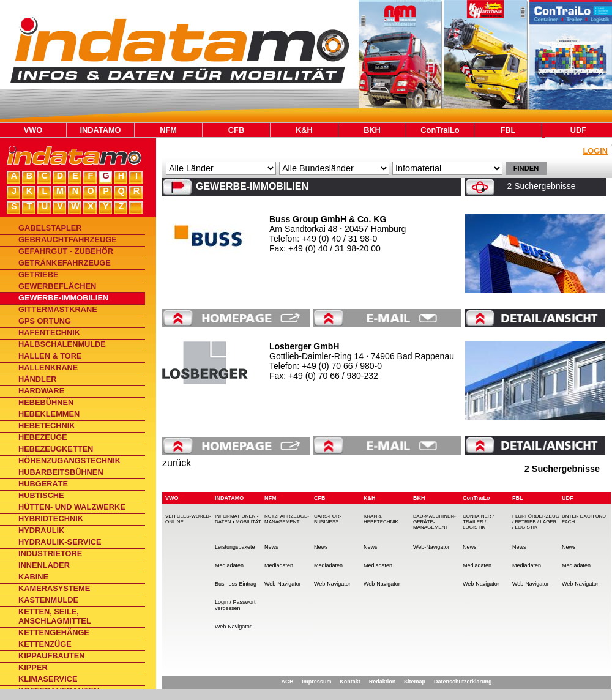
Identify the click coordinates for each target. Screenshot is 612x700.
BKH (372, 130)
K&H (304, 130)
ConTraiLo (440, 130)
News (271, 547)
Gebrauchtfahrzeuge (68, 240)
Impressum (316, 682)
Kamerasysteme (54, 588)
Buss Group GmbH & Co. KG (328, 219)
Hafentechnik (49, 333)
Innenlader (44, 565)
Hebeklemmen (49, 414)
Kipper (33, 667)
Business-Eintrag (236, 584)
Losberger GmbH (304, 346)
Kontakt (350, 682)
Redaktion (382, 682)
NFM (168, 130)
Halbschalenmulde (62, 344)
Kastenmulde (48, 600)
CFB (236, 130)
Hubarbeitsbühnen (61, 472)
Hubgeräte (43, 484)
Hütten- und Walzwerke (72, 507)
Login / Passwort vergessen (235, 605)
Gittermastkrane (58, 309)
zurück (177, 463)
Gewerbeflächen (57, 286)
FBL (508, 130)
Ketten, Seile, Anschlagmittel (55, 616)
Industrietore (50, 553)
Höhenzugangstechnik (69, 460)
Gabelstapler (50, 228)
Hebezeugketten (56, 449)
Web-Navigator (233, 627)
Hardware (41, 391)
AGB (287, 682)
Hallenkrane (48, 367)
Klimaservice (48, 679)
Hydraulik (41, 530)
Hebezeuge (43, 437)
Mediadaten (229, 565)
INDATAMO (100, 130)
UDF (578, 130)
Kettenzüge (45, 644)
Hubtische (41, 495)
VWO (33, 130)
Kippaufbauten (52, 656)
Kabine (33, 577)
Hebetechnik (47, 426)
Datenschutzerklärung (463, 682)
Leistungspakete (235, 547)
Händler (38, 379)
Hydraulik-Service (60, 542)
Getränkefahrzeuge (65, 263)
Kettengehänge (54, 632)
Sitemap (415, 682)
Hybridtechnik (51, 519)
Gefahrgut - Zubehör (66, 251)
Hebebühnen (46, 402)
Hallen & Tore (50, 356)
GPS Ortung (45, 321)
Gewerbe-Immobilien (63, 298)
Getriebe (38, 274)
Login (595, 151)
